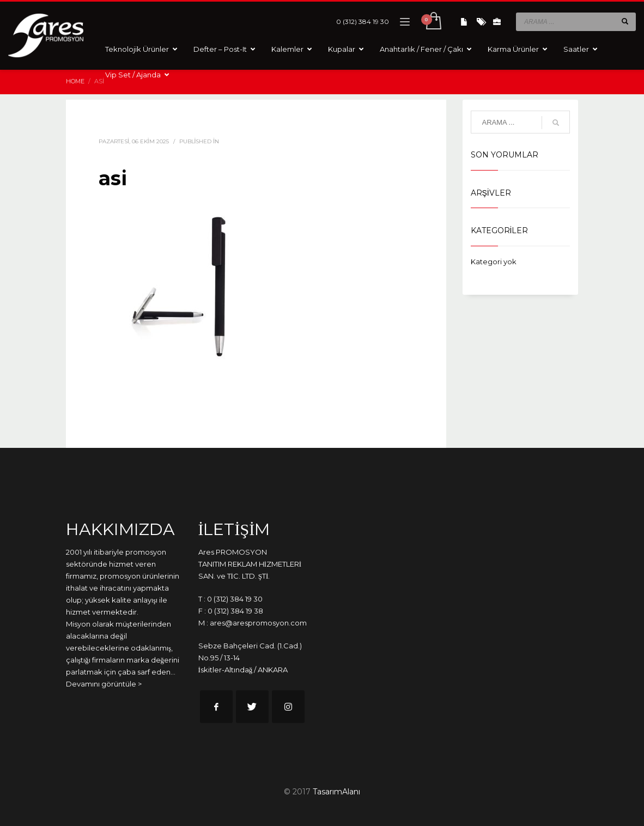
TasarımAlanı (336, 792)
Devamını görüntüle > (104, 684)
